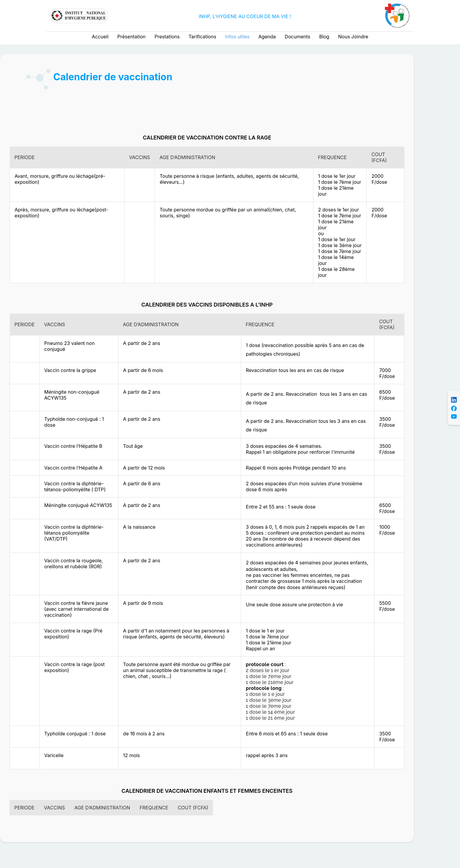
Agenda (267, 37)
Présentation (132, 37)
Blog (324, 37)
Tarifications (202, 37)
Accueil (100, 37)
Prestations (167, 37)
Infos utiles (237, 37)
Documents (297, 37)
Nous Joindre (353, 37)
